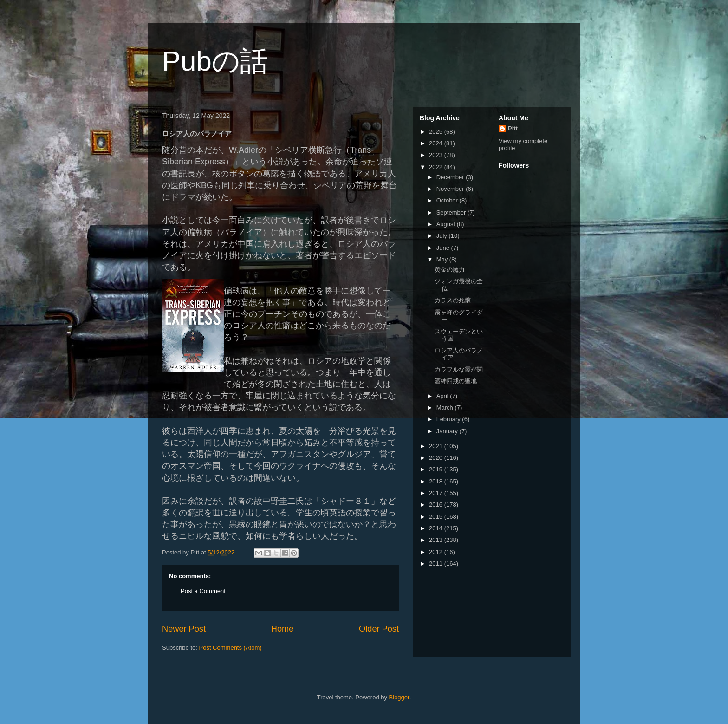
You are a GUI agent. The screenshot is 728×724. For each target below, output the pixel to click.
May (443, 259)
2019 (437, 469)
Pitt (513, 128)
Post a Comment (203, 591)
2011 (437, 564)
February (449, 419)
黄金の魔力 (450, 270)
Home (283, 629)
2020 (437, 458)
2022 (437, 167)
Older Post (379, 629)
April (443, 396)
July (443, 236)
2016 (437, 505)
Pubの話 (215, 61)
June (444, 248)
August (447, 224)
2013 (437, 540)
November (451, 189)
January (448, 431)
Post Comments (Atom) (231, 648)
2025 (437, 132)
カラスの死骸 (453, 300)
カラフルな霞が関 (459, 369)
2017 (437, 493)
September (452, 212)
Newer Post (184, 629)
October (448, 200)
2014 (437, 528)
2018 (437, 481)
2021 (437, 446)
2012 (437, 552)
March (446, 408)
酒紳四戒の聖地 (456, 381)
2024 (437, 143)
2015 (437, 517)
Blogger (399, 697)
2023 (437, 155)
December (451, 177)
